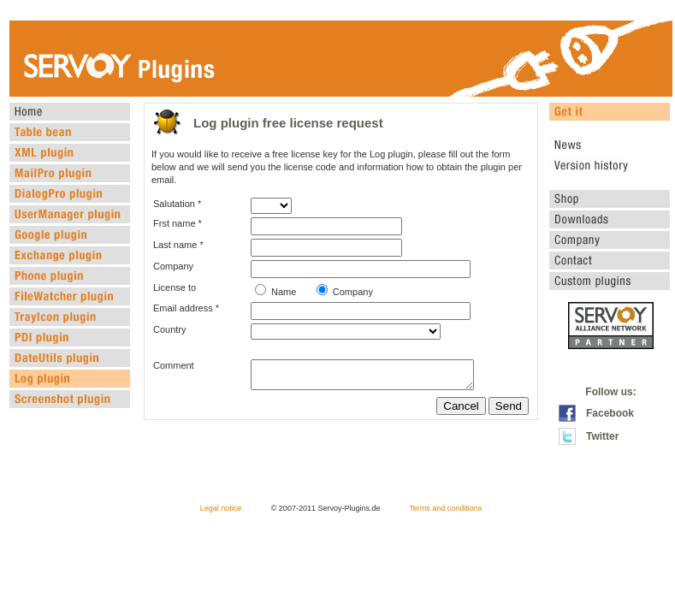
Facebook (610, 413)
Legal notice (221, 508)
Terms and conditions (445, 508)
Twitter (602, 436)
